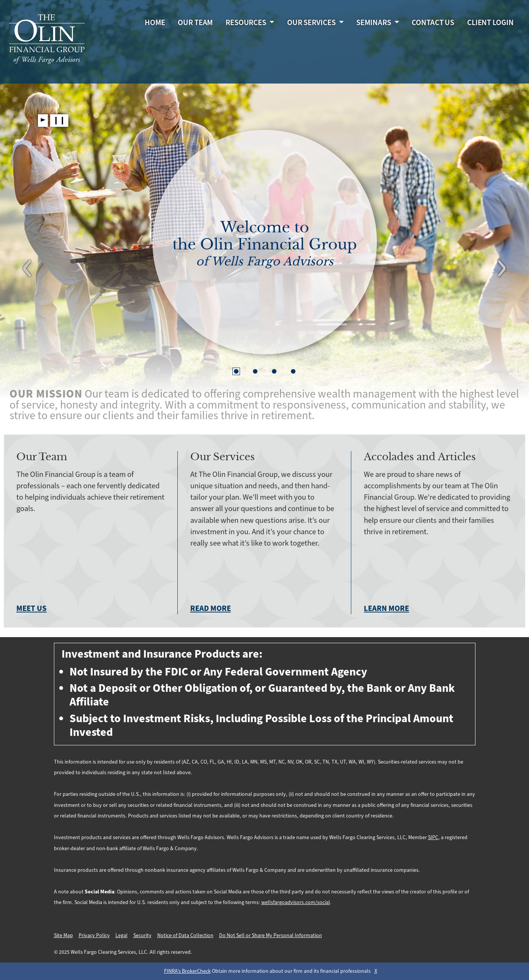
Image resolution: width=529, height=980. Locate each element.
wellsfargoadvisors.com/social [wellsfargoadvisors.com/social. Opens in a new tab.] (296, 903)
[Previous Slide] (28, 270)
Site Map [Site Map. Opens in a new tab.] (63, 936)
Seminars (374, 24)
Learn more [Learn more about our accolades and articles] (386, 609)
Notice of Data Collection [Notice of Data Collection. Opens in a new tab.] (185, 936)
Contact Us (433, 24)
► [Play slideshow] (43, 120)
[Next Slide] (501, 270)
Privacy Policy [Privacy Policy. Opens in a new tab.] (94, 936)
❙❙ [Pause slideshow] (59, 120)
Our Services (312, 24)
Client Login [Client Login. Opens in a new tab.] (490, 24)
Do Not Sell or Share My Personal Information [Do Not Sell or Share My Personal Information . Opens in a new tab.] (271, 936)
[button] (236, 371)
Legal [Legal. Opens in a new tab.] (122, 936)
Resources (247, 24)
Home (155, 24)
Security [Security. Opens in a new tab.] (142, 936)
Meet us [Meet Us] (32, 609)
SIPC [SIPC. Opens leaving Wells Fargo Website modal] (433, 838)
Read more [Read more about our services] (211, 609)
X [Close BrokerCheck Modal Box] (376, 971)
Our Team (195, 24)
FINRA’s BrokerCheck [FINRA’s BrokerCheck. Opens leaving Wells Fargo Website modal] (187, 971)
